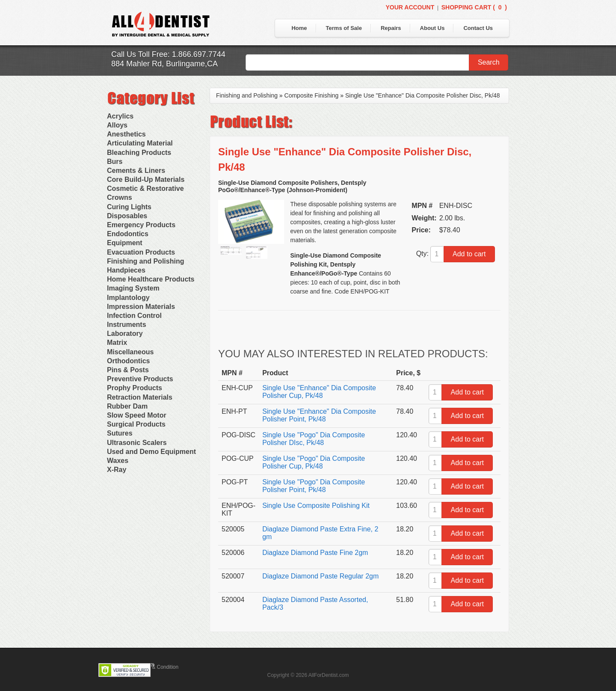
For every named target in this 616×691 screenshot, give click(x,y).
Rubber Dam (127, 406)
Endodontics (128, 234)
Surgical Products (136, 424)
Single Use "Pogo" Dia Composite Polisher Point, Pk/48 (314, 486)
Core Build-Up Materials (146, 179)
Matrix (117, 343)
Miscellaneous (130, 352)
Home (299, 28)
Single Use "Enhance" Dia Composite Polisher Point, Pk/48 (319, 415)
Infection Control (134, 316)
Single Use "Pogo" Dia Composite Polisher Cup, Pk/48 (314, 462)
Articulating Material (140, 143)
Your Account (410, 7)
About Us (432, 28)
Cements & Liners (136, 171)
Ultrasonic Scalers (137, 443)
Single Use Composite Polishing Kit (316, 506)
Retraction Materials (140, 397)
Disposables (127, 216)
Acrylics (120, 116)
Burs (115, 162)
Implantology (128, 298)
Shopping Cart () (474, 7)
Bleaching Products (139, 153)
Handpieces (126, 270)
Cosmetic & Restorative (145, 188)
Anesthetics (126, 134)
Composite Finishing (312, 95)
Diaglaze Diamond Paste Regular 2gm (320, 576)
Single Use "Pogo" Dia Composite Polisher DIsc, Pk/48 (314, 439)
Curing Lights (129, 207)
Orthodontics (128, 361)
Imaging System (133, 288)
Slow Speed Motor (137, 415)
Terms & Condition (157, 667)
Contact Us (478, 28)
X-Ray (117, 470)
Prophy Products (135, 388)
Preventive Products (140, 379)
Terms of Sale (344, 28)
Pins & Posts (128, 370)
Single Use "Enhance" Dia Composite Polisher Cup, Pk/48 (319, 392)
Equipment (125, 243)
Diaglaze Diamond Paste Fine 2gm (315, 553)
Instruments (127, 325)
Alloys (117, 125)
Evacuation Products (141, 252)
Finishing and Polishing (145, 261)
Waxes (118, 461)
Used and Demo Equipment (151, 452)
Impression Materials (141, 307)
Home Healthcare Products (151, 279)
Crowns (120, 197)
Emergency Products (141, 225)
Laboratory (125, 334)
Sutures (120, 433)
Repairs (391, 28)
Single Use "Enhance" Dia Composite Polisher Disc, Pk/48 (423, 95)
